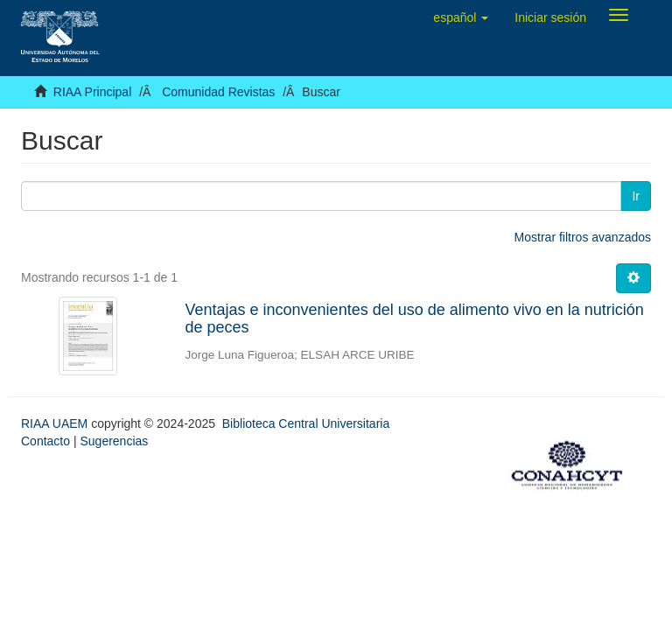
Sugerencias (114, 441)
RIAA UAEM (56, 423)
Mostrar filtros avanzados (583, 237)
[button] (461, 17)
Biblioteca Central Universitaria (306, 423)
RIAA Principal (92, 92)
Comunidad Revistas (218, 92)
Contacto (45, 441)
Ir (636, 196)
